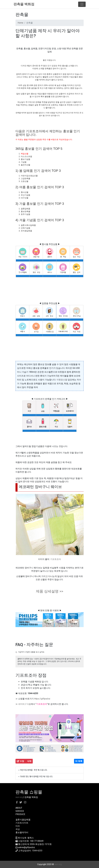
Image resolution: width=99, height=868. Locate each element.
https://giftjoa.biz (42, 699)
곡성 (18, 829)
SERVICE (20, 811)
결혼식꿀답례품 (23, 820)
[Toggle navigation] (82, 4)
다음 (29, 704)
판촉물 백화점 (24, 4)
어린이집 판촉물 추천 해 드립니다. (34, 770)
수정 (20, 761)
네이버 (21, 704)
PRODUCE (20, 814)
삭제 (29, 761)
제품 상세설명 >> (50, 591)
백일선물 (25, 154)
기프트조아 (56, 559)
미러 (18, 826)
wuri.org (19, 797)
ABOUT (19, 808)
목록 (79, 761)
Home (20, 23)
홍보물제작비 (22, 832)
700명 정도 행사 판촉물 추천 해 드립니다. (36, 776)
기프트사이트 (22, 823)
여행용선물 (62, 380)
